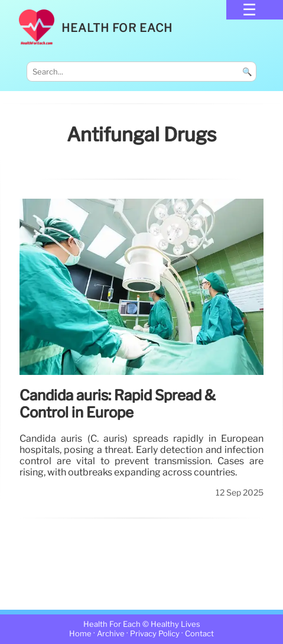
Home (80, 634)
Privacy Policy (155, 634)
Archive (111, 634)
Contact (199, 634)
